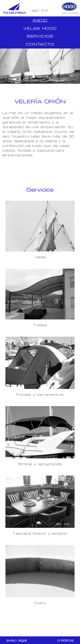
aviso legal (17, 640)
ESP (35, 10)
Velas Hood (40, 28)
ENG (45, 10)
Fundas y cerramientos (40, 394)
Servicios (40, 36)
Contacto (40, 44)
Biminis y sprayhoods (40, 464)
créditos (65, 640)
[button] (6, 66)
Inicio (40, 20)
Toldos (40, 325)
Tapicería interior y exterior (40, 533)
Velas (40, 257)
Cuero (40, 603)
